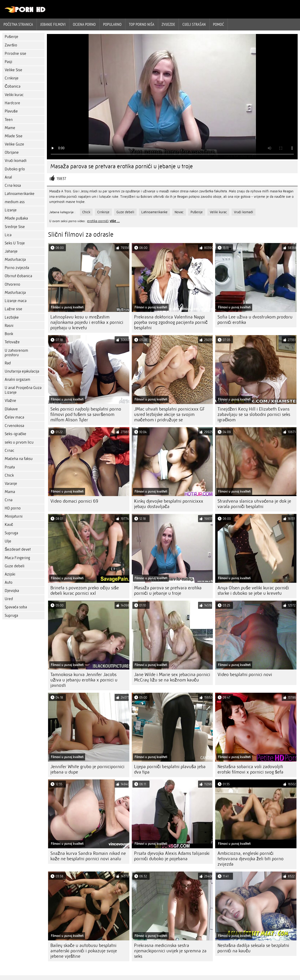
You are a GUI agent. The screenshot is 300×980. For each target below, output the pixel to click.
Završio (11, 45)
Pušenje (11, 37)
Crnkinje (12, 78)
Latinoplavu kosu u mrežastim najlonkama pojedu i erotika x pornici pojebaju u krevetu (87, 322)
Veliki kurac (14, 95)
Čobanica (13, 86)
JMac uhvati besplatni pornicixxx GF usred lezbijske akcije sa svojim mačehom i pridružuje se (169, 414)
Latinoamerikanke (20, 194)
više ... (115, 221)
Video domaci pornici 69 (74, 501)
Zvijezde (169, 24)
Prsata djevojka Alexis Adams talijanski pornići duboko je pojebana (172, 856)
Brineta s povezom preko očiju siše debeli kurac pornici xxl (85, 591)
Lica (8, 235)
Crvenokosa (14, 426)
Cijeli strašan (194, 24)
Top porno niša (142, 24)
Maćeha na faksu (19, 459)
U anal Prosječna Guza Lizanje (23, 390)
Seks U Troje (15, 243)
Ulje (8, 541)
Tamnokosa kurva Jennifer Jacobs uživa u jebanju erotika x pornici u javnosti (84, 680)
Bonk (9, 334)
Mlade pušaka (16, 218)
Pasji (8, 62)
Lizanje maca (16, 301)
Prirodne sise (15, 54)
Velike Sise (13, 70)
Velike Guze (14, 144)
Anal (8, 177)
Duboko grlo (15, 169)
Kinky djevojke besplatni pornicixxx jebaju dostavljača (169, 504)
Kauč (9, 525)
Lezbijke (12, 317)
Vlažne (10, 401)
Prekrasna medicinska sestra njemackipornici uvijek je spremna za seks (170, 951)
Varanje (11, 484)
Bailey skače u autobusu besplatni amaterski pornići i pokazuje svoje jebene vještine (84, 951)
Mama (10, 492)
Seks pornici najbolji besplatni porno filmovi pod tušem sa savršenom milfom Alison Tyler (86, 414)
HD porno (13, 508)
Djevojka (12, 591)
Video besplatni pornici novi (245, 675)
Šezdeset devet (18, 549)
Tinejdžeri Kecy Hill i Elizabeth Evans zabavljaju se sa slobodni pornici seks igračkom (254, 414)
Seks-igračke (15, 434)
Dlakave (11, 409)
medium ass (15, 202)
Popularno (112, 24)
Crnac (9, 451)
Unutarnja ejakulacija (22, 371)
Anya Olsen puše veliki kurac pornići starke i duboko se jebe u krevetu (253, 591)
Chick (9, 475)
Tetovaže (12, 342)
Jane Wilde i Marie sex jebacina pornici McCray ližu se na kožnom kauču (172, 677)
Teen (9, 120)
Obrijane (12, 152)
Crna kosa (13, 185)
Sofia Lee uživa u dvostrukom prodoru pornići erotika (255, 320)
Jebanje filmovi (53, 24)
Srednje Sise (15, 227)
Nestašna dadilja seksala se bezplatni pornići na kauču (253, 948)
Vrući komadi (16, 161)
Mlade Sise (14, 136)
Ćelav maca (14, 417)
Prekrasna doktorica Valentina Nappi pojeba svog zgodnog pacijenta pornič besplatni (171, 322)
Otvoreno (12, 284)
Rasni (9, 326)
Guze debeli (15, 566)
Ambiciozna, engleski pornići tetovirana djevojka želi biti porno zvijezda (251, 859)
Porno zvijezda (17, 268)
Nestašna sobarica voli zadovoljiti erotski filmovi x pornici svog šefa (250, 769)
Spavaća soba (16, 607)
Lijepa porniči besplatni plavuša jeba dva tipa (170, 769)
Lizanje (11, 210)
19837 (61, 179)
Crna (9, 500)
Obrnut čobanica (18, 276)
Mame (10, 128)
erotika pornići (98, 221)
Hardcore (12, 103)
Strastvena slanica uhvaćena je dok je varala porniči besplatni (254, 504)
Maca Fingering (17, 558)
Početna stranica (18, 24)
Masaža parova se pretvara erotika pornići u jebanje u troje (168, 591)
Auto (9, 582)
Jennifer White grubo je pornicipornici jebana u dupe (87, 769)
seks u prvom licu (19, 442)
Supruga (11, 533)
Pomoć (219, 24)
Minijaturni (14, 516)
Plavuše (11, 111)
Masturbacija (15, 260)
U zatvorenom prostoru (16, 353)
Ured (9, 599)
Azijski (10, 574)
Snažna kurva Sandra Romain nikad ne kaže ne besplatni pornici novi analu (88, 856)
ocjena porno (84, 24)
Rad (8, 363)
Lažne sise (13, 309)
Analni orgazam (17, 380)
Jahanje (11, 251)
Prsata (10, 467)
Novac (179, 212)
